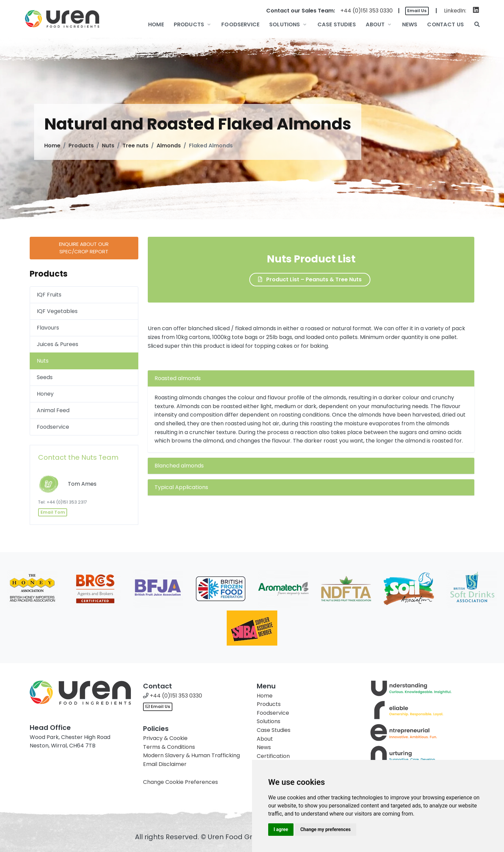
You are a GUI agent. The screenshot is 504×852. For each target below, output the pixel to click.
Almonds (169, 146)
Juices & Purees (58, 344)
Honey (45, 394)
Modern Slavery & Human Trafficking (191, 755)
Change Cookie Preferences (180, 782)
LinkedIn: (455, 11)
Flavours (48, 328)
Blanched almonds (179, 466)
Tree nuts (135, 146)
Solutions (269, 721)
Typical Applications (181, 487)
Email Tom (53, 512)
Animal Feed (53, 410)
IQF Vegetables (57, 311)
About (265, 739)
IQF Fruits (49, 295)
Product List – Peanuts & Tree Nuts (310, 279)
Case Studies (274, 730)
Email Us (417, 11)
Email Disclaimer (165, 764)
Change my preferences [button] (325, 829)
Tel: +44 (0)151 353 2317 (63, 502)
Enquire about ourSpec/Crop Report (84, 248)
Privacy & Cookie (165, 738)
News (264, 747)
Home (52, 146)
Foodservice (53, 427)
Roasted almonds (178, 378)
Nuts (108, 146)
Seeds (45, 377)
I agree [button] (281, 829)
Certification (273, 756)
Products (81, 146)
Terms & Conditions (169, 747)
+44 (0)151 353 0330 (367, 11)
